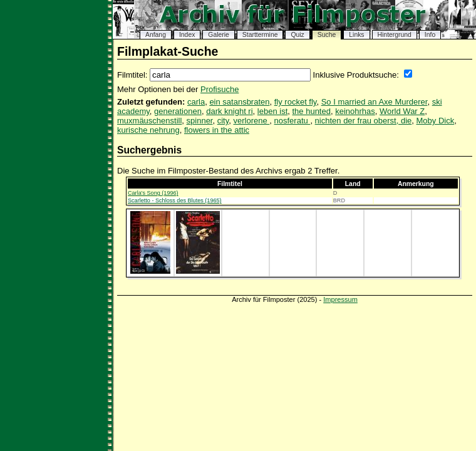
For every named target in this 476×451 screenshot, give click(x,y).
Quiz (297, 35)
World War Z (402, 111)
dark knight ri (229, 111)
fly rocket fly (296, 102)
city (223, 121)
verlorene (252, 121)
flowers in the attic (217, 130)
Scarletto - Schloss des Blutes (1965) (175, 200)
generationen (178, 111)
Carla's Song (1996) (153, 193)
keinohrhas (355, 111)
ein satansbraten (239, 102)
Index (187, 35)
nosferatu (292, 121)
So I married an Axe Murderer (375, 102)
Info (430, 35)
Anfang (156, 35)
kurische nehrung (148, 130)
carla (196, 102)
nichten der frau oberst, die (364, 121)
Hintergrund (395, 35)
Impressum (340, 299)
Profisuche (220, 89)
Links (356, 35)
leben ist (272, 111)
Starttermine (260, 35)
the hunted (311, 111)
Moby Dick (436, 121)
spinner (200, 121)
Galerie (219, 35)
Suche (327, 35)
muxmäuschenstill (149, 121)
